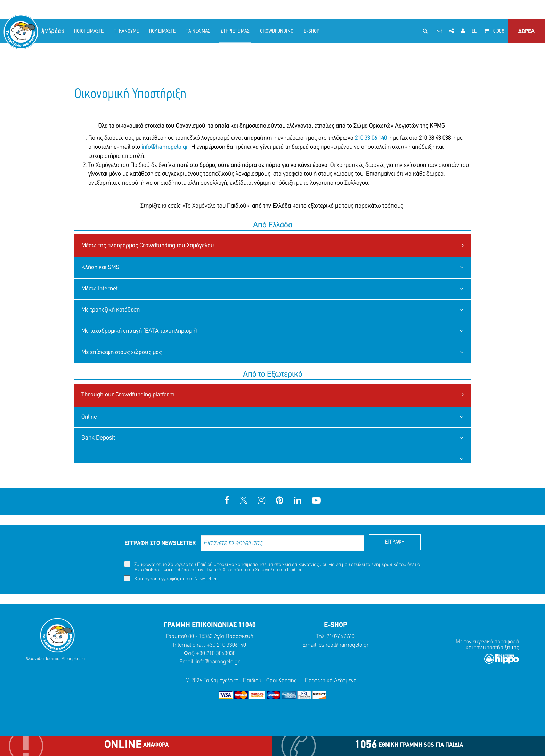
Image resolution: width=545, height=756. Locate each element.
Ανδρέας (54, 31)
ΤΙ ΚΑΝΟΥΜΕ (126, 31)
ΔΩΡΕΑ (526, 31)
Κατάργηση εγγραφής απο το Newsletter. (171, 578)
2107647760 (341, 637)
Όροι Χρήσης (281, 681)
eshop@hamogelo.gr (344, 645)
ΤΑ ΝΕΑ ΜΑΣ (198, 31)
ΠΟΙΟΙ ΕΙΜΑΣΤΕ (89, 31)
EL (474, 31)
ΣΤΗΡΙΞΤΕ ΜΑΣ (235, 31)
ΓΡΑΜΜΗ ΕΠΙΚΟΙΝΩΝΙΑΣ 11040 (210, 625)
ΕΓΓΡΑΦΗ (395, 542)
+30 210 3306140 (226, 645)
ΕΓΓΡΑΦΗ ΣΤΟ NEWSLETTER (160, 543)
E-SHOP (312, 31)
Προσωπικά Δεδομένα (331, 681)
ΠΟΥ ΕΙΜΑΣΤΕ (162, 31)
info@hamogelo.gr (165, 147)
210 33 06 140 (370, 138)
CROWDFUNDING (277, 31)
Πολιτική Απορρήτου (225, 570)
